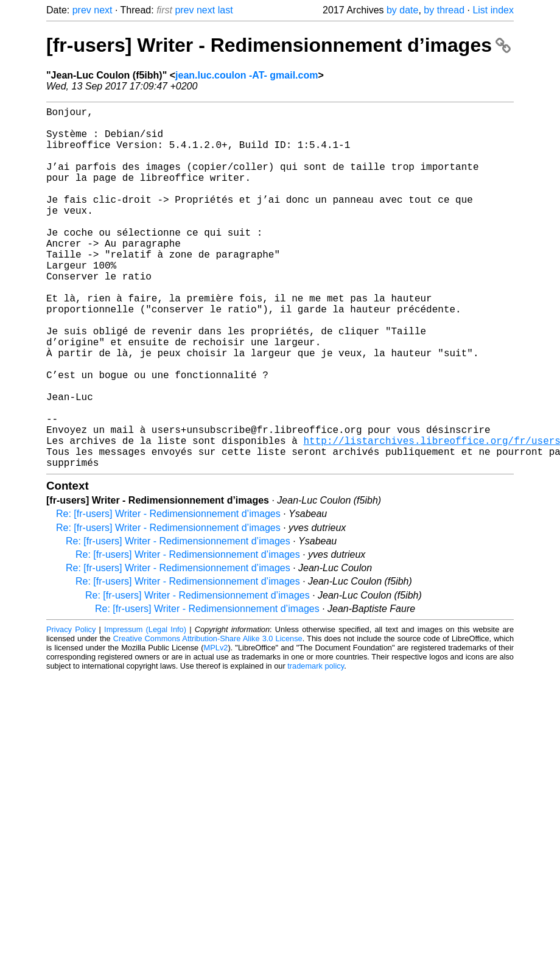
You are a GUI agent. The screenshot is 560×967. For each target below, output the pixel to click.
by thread (444, 10)
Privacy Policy (71, 710)
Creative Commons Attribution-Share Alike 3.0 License (208, 719)
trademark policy (316, 746)
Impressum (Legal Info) (145, 710)
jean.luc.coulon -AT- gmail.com (247, 75)
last (226, 10)
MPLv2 (216, 728)
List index (493, 10)
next (103, 10)
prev (82, 10)
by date (402, 10)
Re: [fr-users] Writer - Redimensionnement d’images (168, 594)
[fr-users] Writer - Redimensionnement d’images (278, 45)
